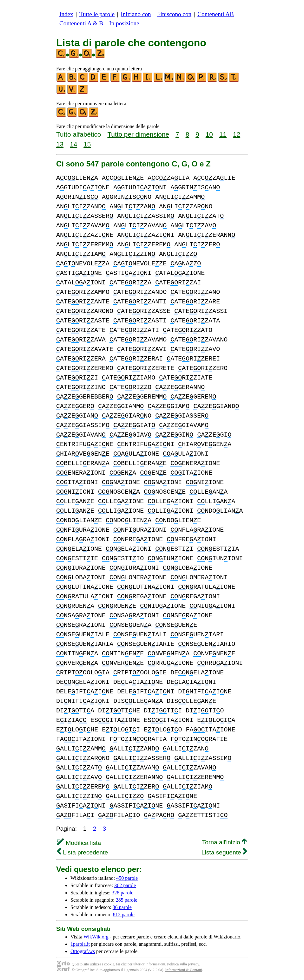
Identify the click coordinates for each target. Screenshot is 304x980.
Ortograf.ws (83, 951)
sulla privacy (189, 964)
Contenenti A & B (81, 23)
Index (66, 14)
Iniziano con (136, 14)
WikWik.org (96, 937)
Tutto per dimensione (138, 134)
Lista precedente (83, 852)
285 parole (127, 900)
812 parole (124, 915)
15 (87, 144)
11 (223, 134)
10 (209, 134)
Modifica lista (79, 843)
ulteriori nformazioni (149, 964)
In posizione (124, 23)
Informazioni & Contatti (184, 970)
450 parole (127, 878)
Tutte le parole (97, 14)
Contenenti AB (216, 14)
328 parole (122, 893)
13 (60, 144)
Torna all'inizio (225, 842)
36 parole (122, 907)
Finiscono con (174, 14)
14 (73, 144)
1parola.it (80, 944)
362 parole (125, 885)
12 (237, 134)
